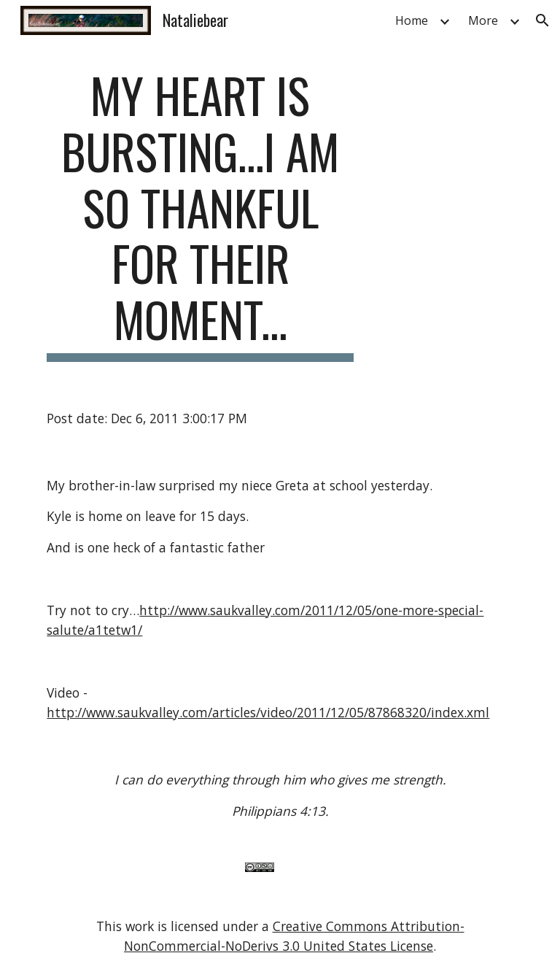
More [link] (483, 20)
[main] (200, 215)
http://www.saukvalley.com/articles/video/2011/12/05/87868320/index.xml (268, 712)
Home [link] (412, 20)
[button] (542, 20)
